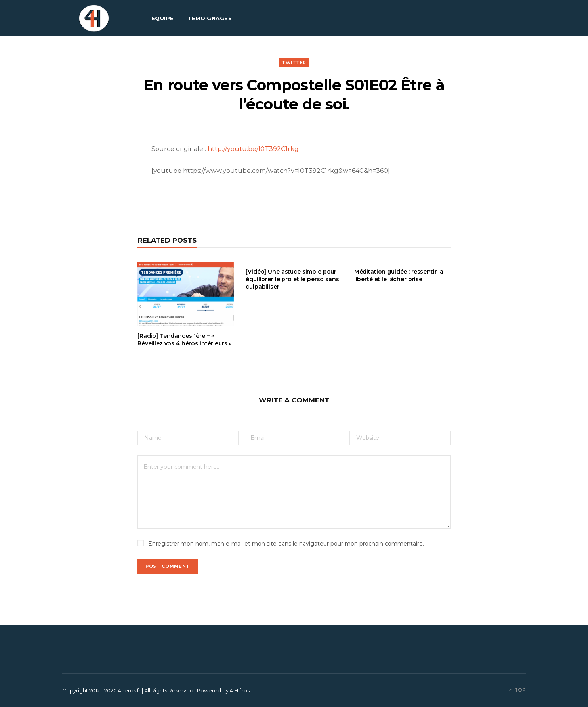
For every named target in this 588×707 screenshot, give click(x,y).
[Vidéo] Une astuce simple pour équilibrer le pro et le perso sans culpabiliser (292, 279)
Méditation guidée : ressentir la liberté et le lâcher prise (399, 275)
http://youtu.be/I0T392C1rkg (253, 149)
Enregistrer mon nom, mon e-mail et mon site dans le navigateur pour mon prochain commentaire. (286, 544)
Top (517, 690)
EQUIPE (163, 18)
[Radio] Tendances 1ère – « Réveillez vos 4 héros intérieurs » (184, 340)
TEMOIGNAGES (210, 18)
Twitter (294, 63)
